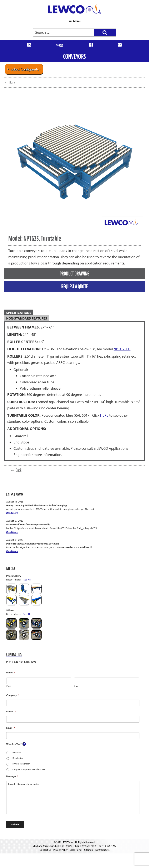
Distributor (18, 758)
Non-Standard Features (27, 318)
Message (12, 776)
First (9, 686)
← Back (10, 83)
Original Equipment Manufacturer (29, 769)
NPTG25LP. (122, 349)
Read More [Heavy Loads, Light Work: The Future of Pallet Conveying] (12, 513)
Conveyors (74, 56)
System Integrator (21, 764)
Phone (11, 711)
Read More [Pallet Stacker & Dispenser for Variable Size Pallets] (12, 551)
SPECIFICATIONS (19, 313)
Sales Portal (76, 850)
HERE (104, 415)
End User (17, 752)
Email (11, 728)
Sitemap (89, 850)
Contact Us (45, 850)
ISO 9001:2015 (102, 850)
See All (27, 580)
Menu (75, 21)
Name (11, 672)
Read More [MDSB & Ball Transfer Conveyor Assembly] (12, 532)
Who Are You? (14, 744)
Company (13, 695)
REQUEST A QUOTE (74, 286)
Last (77, 686)
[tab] (74, 313)
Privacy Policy (61, 850)
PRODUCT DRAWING (74, 274)
